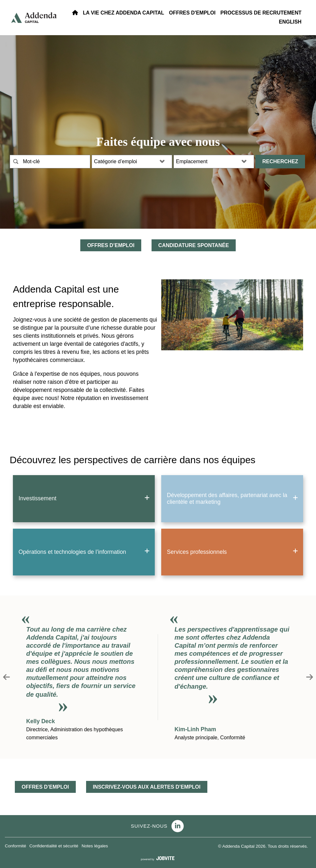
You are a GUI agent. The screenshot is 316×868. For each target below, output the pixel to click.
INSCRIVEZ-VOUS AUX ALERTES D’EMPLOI (147, 787)
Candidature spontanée (194, 245)
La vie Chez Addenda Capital (123, 13)
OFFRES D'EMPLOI (192, 13)
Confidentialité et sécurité (54, 846)
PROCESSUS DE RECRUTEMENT (261, 13)
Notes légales (95, 846)
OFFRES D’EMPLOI (111, 245)
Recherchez (280, 161)
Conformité (15, 846)
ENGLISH (290, 22)
